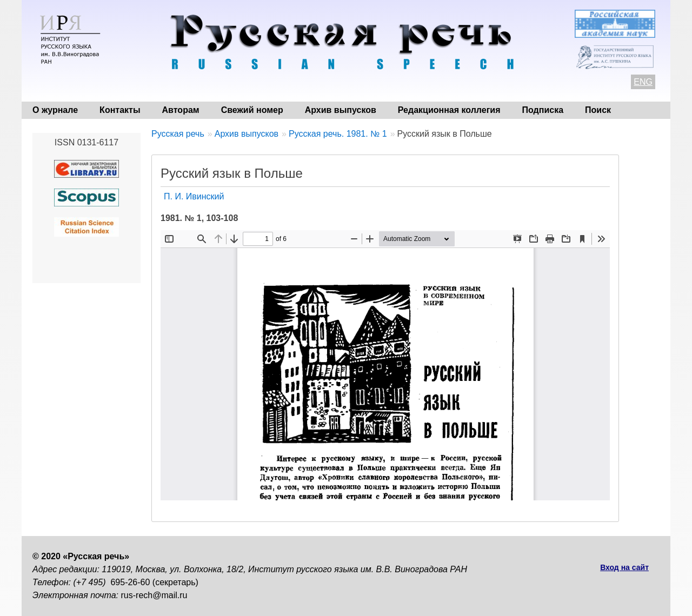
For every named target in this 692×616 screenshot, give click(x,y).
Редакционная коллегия (449, 110)
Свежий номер (252, 110)
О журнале (55, 110)
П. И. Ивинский (194, 196)
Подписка (543, 110)
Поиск (598, 110)
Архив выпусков (341, 110)
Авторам (181, 110)
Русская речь (178, 134)
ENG (643, 82)
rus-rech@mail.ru (154, 595)
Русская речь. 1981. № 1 (338, 134)
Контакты (120, 110)
